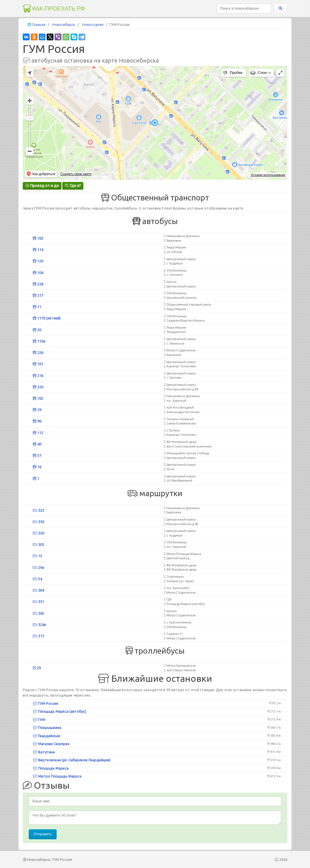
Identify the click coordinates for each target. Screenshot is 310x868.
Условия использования (268, 175)
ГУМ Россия (45, 703)
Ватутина (44, 752)
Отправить (43, 834)
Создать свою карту (76, 174)
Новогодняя (93, 24)
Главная (39, 24)
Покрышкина (47, 728)
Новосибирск (64, 24)
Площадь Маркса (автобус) (59, 711)
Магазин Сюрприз (51, 744)
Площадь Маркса (51, 768)
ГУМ (39, 720)
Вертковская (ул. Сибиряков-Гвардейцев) (72, 760)
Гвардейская (46, 736)
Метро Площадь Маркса (57, 776)
